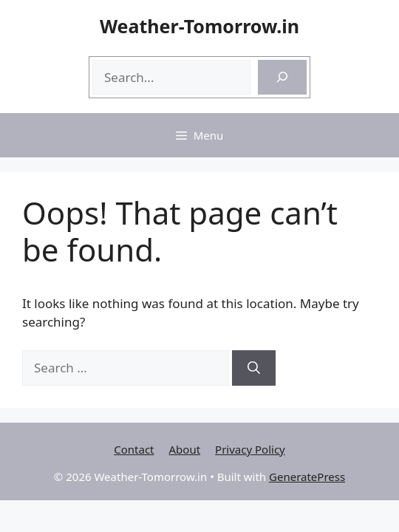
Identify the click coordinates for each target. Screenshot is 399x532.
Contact (134, 449)
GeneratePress (307, 477)
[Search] (282, 78)
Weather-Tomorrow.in (199, 26)
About (185, 449)
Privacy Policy (250, 449)
